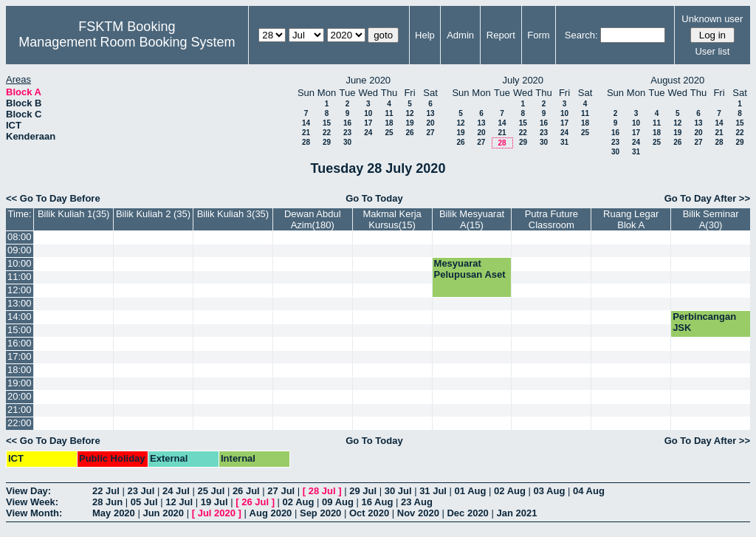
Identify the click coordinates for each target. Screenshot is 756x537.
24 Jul (176, 491)
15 (327, 123)
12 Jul (179, 502)
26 (409, 133)
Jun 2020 (163, 513)
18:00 (20, 370)
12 (409, 113)
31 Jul (433, 491)
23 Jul (141, 491)
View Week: (32, 502)
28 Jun (107, 502)
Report (501, 35)
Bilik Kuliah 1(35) (74, 214)
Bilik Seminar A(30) (711, 219)
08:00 (20, 237)
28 (306, 142)
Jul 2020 (217, 513)
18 (389, 123)
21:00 (20, 410)
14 (306, 123)
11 (389, 113)
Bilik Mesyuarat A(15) (472, 219)
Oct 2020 (369, 513)
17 (368, 123)
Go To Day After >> (707, 198)
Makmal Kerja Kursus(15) (392, 219)
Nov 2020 (418, 513)
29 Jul (363, 491)
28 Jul (322, 491)
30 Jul (398, 491)
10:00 (20, 263)
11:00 (20, 277)
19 (409, 123)
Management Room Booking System (127, 42)
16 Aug (378, 502)
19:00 (20, 383)
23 (347, 133)
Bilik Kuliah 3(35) (233, 214)
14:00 (20, 317)
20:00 (20, 396)
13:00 (20, 303)
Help (425, 35)
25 (389, 133)
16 (347, 123)
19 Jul (214, 502)
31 (564, 142)
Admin (460, 35)
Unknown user (712, 19)
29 (327, 142)
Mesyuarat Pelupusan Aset (470, 269)
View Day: (28, 491)
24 (368, 133)
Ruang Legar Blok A (631, 219)
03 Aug (550, 491)
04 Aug (589, 491)
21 (306, 133)
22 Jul (106, 491)
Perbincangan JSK (704, 322)
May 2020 (114, 513)
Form (538, 35)
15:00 (20, 330)
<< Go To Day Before (53, 198)
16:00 (20, 343)
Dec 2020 (467, 513)
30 (347, 142)
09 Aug (338, 502)
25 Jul (211, 491)
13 (430, 113)
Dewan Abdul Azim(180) (313, 219)
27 (430, 133)
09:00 (20, 250)
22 (327, 133)
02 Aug (510, 491)
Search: (581, 35)
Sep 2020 (320, 513)
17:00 (20, 356)
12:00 (20, 290)
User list (712, 51)
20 (430, 123)
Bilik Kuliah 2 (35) (153, 214)
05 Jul (144, 502)
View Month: (34, 513)
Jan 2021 (516, 513)
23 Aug (417, 502)
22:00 (20, 423)
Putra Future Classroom (551, 219)
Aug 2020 (271, 513)
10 (368, 113)
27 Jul (281, 491)
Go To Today (374, 198)
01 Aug (471, 491)
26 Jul (246, 491)
